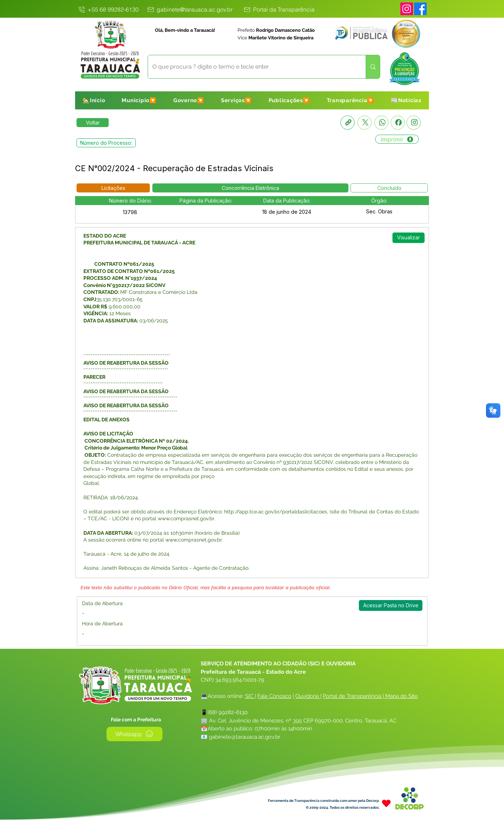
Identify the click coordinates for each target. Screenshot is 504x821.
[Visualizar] (409, 238)
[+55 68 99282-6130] (108, 9)
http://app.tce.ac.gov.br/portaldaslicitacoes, (276, 512)
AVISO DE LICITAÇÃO (108, 434)
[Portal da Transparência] (279, 9)
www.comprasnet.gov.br (186, 518)
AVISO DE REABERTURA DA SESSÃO (126, 405)
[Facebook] (398, 123)
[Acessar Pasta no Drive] (391, 605)
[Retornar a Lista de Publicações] (93, 123)
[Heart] (386, 803)
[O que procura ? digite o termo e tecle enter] (251, 67)
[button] (139, 100)
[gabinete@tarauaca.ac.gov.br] (189, 9)
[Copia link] (347, 123)
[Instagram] (407, 9)
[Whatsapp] (381, 123)
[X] (364, 123)
